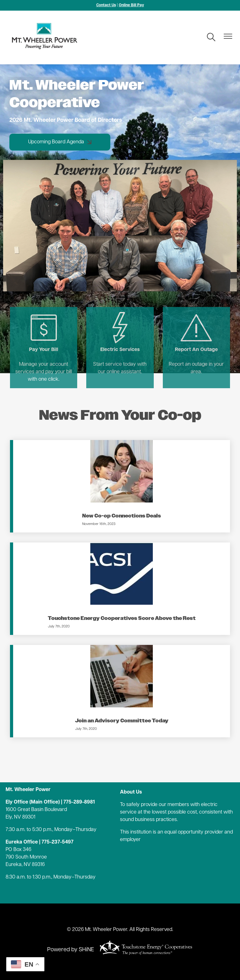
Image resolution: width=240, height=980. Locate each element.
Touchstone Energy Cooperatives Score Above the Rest (122, 619)
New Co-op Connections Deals (122, 516)
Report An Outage (197, 332)
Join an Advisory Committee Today (122, 721)
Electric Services (120, 332)
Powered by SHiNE (71, 950)
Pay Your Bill (43, 332)
